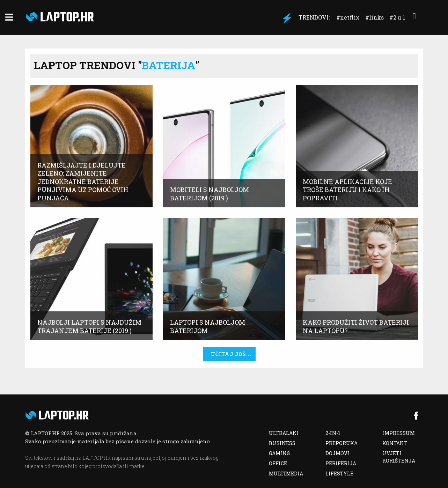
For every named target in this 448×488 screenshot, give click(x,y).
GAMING (279, 453)
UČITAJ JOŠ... (231, 354)
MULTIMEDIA (286, 474)
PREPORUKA (341, 443)
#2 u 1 (397, 17)
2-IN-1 (333, 433)
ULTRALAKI (284, 433)
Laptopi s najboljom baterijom (208, 326)
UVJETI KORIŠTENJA (399, 457)
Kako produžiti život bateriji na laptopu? (356, 326)
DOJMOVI (337, 453)
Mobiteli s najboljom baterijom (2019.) (210, 194)
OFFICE (278, 463)
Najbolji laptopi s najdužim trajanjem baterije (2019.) (89, 326)
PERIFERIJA (341, 463)
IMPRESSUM (399, 433)
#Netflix (348, 17)
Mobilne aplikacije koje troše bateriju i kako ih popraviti (347, 190)
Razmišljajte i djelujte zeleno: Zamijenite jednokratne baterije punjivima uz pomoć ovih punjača (83, 182)
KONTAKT (395, 443)
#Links (374, 17)
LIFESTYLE (339, 474)
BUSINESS (282, 443)
